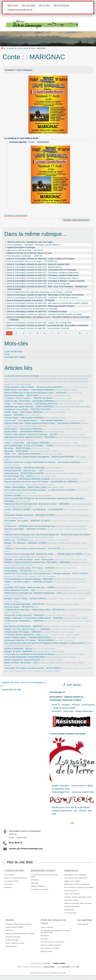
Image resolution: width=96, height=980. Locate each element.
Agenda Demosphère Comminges (21, 247)
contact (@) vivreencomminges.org (26, 849)
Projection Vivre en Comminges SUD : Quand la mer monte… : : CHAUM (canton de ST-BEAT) (43, 554)
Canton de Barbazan (18, 485)
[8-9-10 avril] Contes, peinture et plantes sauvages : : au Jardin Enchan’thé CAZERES (40, 490)
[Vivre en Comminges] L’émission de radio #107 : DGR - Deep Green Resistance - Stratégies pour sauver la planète (47, 288)
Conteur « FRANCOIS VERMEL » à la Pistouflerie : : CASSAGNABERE (34, 510)
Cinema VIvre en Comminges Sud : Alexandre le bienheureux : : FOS (33, 593)
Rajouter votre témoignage (76, 220)
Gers (13, 384)
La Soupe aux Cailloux (45, 571)
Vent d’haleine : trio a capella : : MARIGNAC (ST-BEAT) (27, 521)
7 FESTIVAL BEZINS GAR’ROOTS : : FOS (22, 635)
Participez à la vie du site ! (82, 978)
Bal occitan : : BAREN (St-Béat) (17, 448)
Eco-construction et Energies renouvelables (79, 887)
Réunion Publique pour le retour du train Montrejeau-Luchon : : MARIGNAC (35, 393)
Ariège (42, 376)
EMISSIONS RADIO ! (43, 871)
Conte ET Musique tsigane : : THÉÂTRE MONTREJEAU (27, 638)
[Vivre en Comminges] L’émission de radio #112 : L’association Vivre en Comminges (42, 270)
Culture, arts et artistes (72, 894)
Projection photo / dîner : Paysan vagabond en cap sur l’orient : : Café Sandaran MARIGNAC (42, 423)
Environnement (20, 646)
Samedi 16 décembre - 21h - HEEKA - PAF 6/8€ (72, 812)
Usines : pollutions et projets (15, 943)
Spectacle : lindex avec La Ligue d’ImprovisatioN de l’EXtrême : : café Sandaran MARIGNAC (42, 462)
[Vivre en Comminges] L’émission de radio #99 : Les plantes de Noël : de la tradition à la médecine (48, 325)
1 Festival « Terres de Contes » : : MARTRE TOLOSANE (28, 398)
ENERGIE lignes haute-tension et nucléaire (20, 934)
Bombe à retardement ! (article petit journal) (22, 660)
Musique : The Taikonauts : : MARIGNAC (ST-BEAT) (26, 543)
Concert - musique (77, 401)
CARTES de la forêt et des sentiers (53, 942)
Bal (32, 448)
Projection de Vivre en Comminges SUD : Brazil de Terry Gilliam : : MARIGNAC (37, 504)
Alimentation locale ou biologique (75, 875)
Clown (82, 421)
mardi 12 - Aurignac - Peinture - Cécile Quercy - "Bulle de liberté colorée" (73, 706)
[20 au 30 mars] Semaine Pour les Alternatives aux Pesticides (33, 309)
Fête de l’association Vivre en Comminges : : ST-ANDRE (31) (32, 261)
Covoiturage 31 (57, 692)
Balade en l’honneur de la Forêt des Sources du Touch (30, 253)
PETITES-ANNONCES (72, 907)
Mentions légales (59, 963)
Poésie (20, 518)
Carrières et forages (12, 940)
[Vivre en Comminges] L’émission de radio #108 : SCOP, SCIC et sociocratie (39, 284)
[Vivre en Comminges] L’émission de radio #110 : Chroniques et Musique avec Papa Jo (43, 278)
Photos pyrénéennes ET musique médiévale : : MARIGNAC (29, 579)
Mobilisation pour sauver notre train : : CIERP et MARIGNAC (29, 407)
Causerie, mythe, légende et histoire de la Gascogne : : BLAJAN (31, 434)
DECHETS (9, 930)
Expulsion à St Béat (12, 496)
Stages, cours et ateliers (72, 881)
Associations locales (71, 900)
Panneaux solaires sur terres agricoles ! (19, 924)
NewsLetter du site (11, 690)
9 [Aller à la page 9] (66, 333)
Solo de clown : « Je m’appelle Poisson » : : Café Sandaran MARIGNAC (34, 421)
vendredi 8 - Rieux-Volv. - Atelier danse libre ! (73, 711)
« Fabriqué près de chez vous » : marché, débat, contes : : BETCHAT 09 (34, 610)
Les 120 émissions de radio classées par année (44, 876)
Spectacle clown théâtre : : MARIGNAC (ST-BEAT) (25, 529)
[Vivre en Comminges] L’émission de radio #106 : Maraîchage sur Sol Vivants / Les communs (45, 295)
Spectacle (16, 465)
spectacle (84, 387)
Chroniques (35, 880)
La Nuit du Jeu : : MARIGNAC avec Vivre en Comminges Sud (30, 526)
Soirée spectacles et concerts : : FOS (20, 590)
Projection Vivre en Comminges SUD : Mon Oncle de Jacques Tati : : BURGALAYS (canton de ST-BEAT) (47, 535)
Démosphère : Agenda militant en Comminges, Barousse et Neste (66, 698)
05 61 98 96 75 (16, 843)
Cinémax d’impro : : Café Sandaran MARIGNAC (24, 418)
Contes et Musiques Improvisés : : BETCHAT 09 (24, 604)
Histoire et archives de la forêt (51, 945)
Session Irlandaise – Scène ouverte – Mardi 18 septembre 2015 (72, 787)
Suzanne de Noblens (50, 967)
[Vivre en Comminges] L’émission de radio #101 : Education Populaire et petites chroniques (45, 314)
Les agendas (10, 48)
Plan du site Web (20, 862)
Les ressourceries (70, 913)
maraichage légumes (23, 384)
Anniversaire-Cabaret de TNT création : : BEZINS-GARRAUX (29, 640)
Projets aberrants (11, 946)
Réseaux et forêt (46, 951)
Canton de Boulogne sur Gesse (15, 379)
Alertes (10, 920)
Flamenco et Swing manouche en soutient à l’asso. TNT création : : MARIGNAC (37, 562)
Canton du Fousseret (81, 382)
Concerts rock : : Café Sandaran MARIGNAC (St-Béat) (27, 479)
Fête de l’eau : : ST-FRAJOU (16, 540)
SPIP (78, 967)
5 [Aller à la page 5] (37, 333)
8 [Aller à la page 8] (59, 333)
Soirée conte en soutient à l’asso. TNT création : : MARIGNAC (30, 568)
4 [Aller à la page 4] (30, 333)
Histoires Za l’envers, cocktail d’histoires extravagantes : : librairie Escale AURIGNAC (39, 457)
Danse (80, 429)
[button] (76, 13)
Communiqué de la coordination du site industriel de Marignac (30, 654)
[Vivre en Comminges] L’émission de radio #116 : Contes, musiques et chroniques (41, 259)
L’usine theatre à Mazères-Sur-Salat (67, 734)
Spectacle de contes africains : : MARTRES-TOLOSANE (28, 409)
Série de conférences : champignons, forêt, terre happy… (31, 242)
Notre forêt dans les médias (50, 948)
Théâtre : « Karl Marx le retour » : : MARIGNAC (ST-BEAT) (28, 582)
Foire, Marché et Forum (62, 396)
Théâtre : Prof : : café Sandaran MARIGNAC (23, 454)
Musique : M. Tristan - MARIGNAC (19, 651)
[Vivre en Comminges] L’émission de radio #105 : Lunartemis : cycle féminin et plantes (43, 298)
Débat (72, 407)
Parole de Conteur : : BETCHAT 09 (19, 607)
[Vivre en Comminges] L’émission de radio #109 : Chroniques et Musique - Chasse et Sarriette (46, 281)
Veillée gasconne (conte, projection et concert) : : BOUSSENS (30, 437)
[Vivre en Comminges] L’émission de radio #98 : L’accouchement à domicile (38, 328)
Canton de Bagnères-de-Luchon (79, 376)
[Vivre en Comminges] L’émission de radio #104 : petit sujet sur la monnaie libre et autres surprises (48, 303)
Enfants (73, 638)
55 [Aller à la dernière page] (80, 333)
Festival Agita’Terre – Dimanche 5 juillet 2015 (73, 792)
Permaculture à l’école (12, 881)
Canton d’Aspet (63, 376)
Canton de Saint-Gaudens (28, 382)
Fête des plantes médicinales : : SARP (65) (25, 256)
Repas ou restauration (39, 426)
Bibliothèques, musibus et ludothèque (77, 884)
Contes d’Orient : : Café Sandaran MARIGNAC (24, 432)
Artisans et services (71, 891)
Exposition (30, 440)
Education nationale (43, 496)
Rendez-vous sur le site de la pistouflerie (71, 807)
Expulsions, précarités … (14, 937)
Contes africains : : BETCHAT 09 (18, 571)
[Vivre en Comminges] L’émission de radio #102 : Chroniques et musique (37, 311)
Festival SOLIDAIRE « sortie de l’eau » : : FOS (24, 471)
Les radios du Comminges (40, 889)
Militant (88, 407)
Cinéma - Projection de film (21, 426)
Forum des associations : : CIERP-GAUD (21, 395)
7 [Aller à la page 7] (52, 333)
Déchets (74, 654)
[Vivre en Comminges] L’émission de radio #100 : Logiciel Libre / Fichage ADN (39, 323)
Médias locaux (69, 910)
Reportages (35, 883)
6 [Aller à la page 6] (44, 333)
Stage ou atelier (82, 446)
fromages (8, 384)
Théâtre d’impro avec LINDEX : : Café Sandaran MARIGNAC (29, 390)
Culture (73, 588)
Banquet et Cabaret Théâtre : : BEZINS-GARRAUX (25, 599)
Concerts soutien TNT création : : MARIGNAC (23, 632)
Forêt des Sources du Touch (53, 922)
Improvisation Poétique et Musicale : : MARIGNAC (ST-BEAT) (30, 515)
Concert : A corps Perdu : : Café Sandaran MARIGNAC (27, 443)
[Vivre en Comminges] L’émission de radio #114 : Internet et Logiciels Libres (38, 264)
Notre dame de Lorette (79, 560)
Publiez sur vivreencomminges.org (16, 878)
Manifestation (80, 407)
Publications (8, 887)
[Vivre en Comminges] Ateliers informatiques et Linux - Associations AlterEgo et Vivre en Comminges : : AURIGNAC (49, 318)
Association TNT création (15, 357)
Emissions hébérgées (38, 886)
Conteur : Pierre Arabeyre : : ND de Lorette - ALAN (25, 487)
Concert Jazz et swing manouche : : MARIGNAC (24, 615)
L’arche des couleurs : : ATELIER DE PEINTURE (24, 468)
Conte (7, 354)
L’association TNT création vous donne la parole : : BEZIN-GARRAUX (33, 668)
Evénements (8, 884)
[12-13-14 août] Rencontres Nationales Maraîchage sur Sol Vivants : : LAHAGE (40, 292)
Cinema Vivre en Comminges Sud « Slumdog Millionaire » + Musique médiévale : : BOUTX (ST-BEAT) (46, 574)
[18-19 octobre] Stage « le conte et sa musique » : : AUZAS (29, 446)
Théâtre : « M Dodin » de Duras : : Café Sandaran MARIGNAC (31, 404)
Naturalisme (45, 936)
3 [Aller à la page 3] (23, 333)
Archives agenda (23, 48)
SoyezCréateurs (66, 967)
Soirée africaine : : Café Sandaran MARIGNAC (24, 429)
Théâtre (73, 390)
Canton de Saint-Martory (46, 382)
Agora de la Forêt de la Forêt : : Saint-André (25, 250)
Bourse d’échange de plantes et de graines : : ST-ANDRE (31, 300)
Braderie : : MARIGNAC (14, 415)
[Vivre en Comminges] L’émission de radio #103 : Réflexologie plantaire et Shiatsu (41, 306)
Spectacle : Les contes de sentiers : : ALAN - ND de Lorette (29, 560)
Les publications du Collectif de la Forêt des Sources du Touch (55, 931)
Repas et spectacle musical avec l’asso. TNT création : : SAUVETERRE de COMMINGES (41, 482)
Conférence (52, 540)
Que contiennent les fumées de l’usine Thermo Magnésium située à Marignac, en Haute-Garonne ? (45, 643)
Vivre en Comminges (24, 507)
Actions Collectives (47, 927)
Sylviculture (45, 939)
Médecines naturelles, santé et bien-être (78, 903)
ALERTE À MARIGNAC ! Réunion (18, 649)
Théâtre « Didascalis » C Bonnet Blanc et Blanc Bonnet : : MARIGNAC (34, 618)
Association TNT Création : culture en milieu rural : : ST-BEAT (30, 587)
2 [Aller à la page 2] (16, 333)
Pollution (29, 646)
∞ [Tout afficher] (87, 333)
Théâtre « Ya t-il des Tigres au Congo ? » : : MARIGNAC (27, 629)
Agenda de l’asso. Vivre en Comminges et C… (23, 684)
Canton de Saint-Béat (13, 352)
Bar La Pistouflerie (70, 510)
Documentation (9, 875)
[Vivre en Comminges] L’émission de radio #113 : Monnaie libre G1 (35, 267)
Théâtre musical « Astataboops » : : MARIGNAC (24, 621)
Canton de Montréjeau (66, 379)
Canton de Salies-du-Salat (64, 382)
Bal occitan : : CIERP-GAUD (16, 451)
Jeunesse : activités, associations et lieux (78, 897)
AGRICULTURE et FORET (14, 927)
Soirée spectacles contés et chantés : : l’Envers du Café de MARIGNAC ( (34, 387)
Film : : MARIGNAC (24, 626)
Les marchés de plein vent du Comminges (22, 376)
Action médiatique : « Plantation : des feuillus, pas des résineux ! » (35, 245)
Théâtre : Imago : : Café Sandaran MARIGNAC (24, 412)
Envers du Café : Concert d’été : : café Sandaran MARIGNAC (30, 401)
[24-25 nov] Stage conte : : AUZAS (19, 476)
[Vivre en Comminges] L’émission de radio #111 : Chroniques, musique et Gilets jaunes (43, 273)
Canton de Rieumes (81, 379)
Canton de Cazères (33, 379)
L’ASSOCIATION (14, 871)
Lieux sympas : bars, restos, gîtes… (76, 878)
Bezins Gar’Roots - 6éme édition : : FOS (21, 663)
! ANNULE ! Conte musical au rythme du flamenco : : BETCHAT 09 (32, 549)
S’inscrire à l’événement (16, 215)
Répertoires (71, 871)
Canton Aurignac (51, 376)
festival (61, 471)
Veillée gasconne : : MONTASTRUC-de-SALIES (24, 473)
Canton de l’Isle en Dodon (49, 379)
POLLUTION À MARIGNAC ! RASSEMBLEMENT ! (25, 657)
